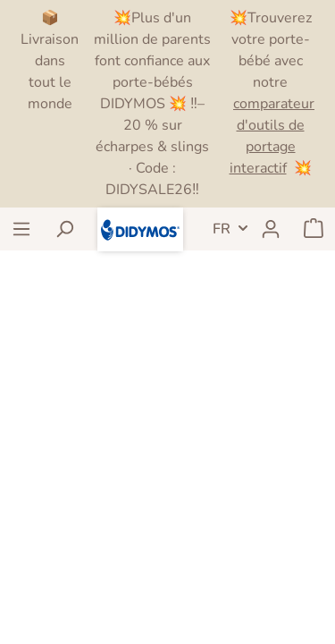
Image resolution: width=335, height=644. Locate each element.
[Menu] (21, 229)
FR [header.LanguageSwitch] (222, 229)
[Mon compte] (271, 229)
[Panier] (314, 229)
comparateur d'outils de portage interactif (272, 136)
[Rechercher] (64, 229)
